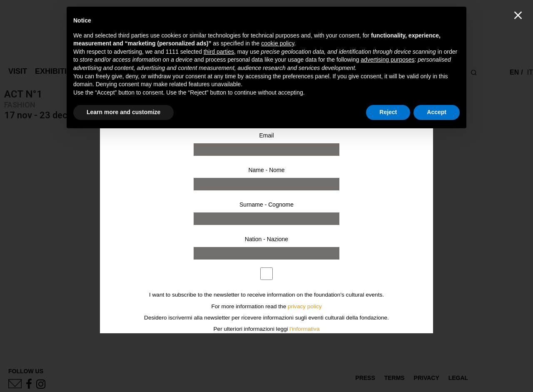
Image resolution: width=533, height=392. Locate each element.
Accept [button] (437, 112)
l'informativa (304, 329)
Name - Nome (266, 170)
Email (266, 135)
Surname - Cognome (266, 205)
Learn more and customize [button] (123, 112)
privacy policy (305, 306)
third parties (219, 52)
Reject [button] (388, 112)
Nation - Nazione (266, 239)
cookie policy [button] (278, 43)
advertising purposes (387, 60)
